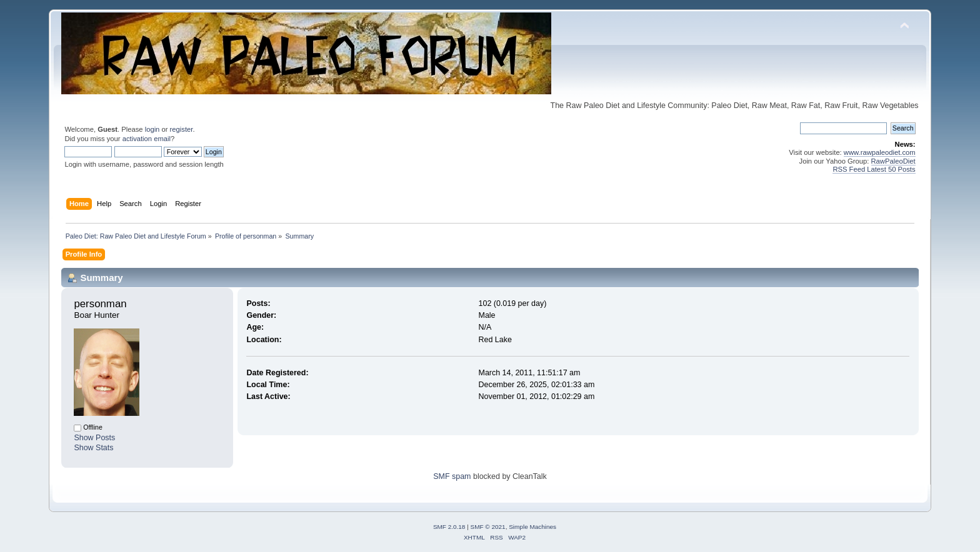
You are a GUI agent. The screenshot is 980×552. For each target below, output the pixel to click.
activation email (147, 139)
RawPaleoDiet (893, 161)
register (182, 129)
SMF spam (452, 476)
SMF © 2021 (488, 527)
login (152, 129)
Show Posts (94, 438)
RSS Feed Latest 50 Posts (874, 169)
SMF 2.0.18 (449, 527)
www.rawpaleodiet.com (880, 152)
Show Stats (93, 448)
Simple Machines (532, 527)
